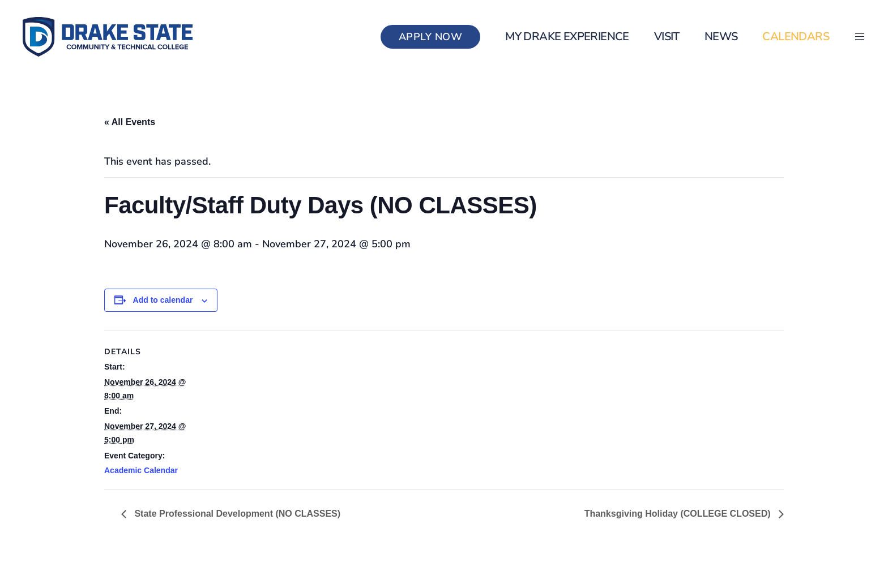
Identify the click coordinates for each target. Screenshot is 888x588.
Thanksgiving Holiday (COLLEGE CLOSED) (679, 514)
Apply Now (431, 37)
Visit (667, 37)
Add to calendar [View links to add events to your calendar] (163, 300)
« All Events (130, 122)
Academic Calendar (141, 470)
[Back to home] (108, 37)
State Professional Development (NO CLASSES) (236, 514)
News (721, 37)
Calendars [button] (796, 37)
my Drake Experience (567, 37)
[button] (860, 37)
